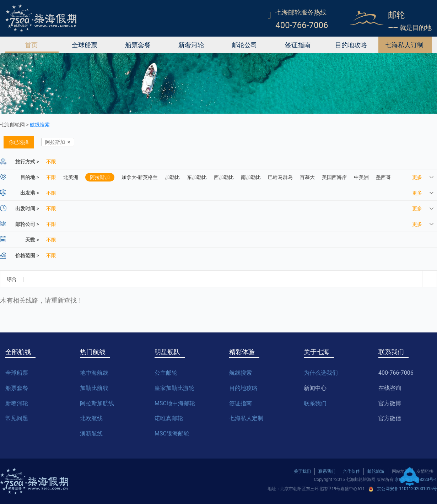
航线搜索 (40, 125)
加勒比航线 (94, 388)
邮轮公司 (244, 45)
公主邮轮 (166, 373)
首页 (31, 45)
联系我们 (315, 403)
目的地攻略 (351, 45)
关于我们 (302, 471)
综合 (12, 279)
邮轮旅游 (376, 471)
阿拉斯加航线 (97, 403)
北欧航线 (91, 418)
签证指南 (298, 45)
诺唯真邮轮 (169, 418)
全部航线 (18, 352)
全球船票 (85, 45)
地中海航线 (94, 373)
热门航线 (93, 352)
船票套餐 (138, 45)
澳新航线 (91, 433)
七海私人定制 (246, 418)
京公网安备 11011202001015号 (407, 489)
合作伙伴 (351, 471)
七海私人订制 (404, 45)
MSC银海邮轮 (172, 433)
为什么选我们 (321, 373)
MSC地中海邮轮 (175, 403)
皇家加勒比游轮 (174, 388)
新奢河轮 (191, 45)
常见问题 (17, 418)
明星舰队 (167, 352)
